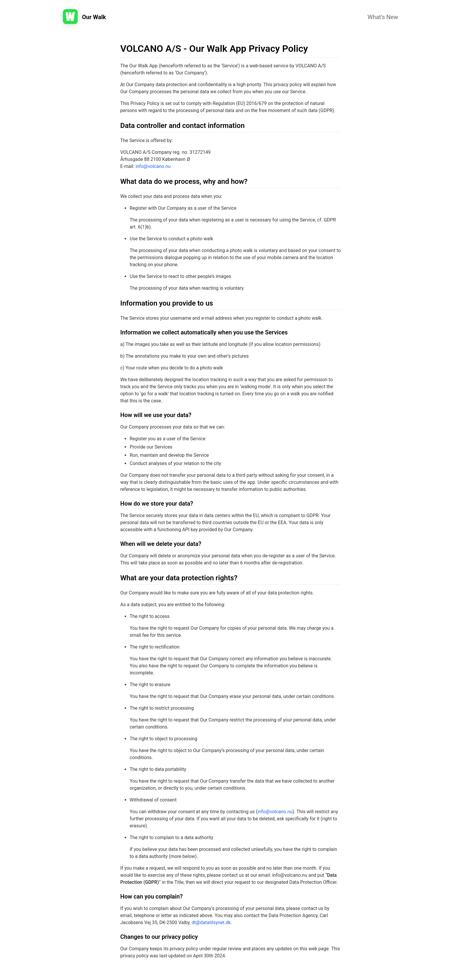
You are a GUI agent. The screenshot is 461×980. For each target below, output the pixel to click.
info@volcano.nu (153, 166)
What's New (383, 17)
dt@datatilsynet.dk (211, 922)
